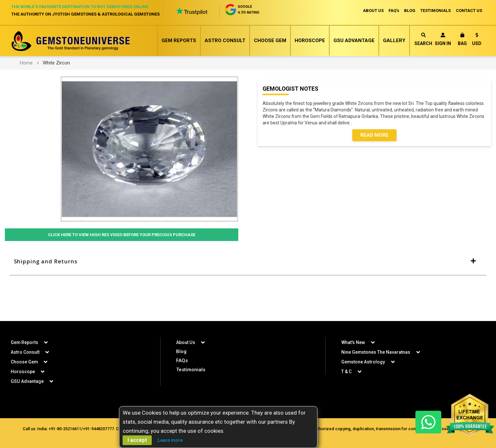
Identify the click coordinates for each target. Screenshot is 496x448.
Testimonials (191, 370)
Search (423, 39)
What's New (353, 342)
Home (26, 63)
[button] (477, 40)
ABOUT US (372, 11)
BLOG (409, 11)
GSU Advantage (354, 40)
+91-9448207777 (98, 429)
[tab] (248, 262)
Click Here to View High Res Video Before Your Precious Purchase (121, 235)
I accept (137, 440)
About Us (186, 342)
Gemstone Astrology (363, 362)
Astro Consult (225, 40)
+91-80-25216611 (64, 429)
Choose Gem (270, 40)
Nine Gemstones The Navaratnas (376, 352)
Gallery (394, 40)
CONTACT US (469, 11)
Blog (181, 351)
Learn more (170, 440)
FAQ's (393, 11)
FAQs (182, 361)
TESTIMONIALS (435, 11)
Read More (374, 135)
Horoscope (310, 40)
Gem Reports (179, 40)
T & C (346, 372)
